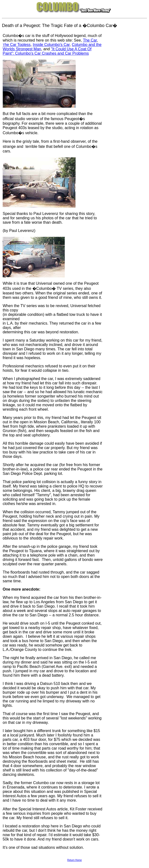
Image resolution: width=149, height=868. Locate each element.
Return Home (74, 860)
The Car (90, 40)
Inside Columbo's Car (51, 45)
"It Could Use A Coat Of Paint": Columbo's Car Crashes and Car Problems (47, 51)
